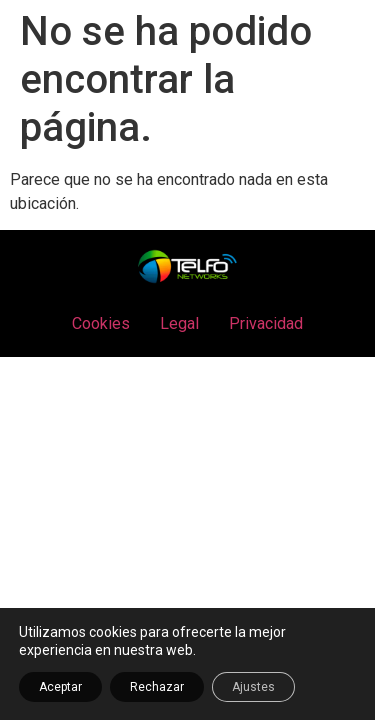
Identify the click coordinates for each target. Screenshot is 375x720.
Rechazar (157, 687)
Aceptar (60, 687)
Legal (179, 323)
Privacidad (266, 323)
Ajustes (253, 687)
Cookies (101, 323)
